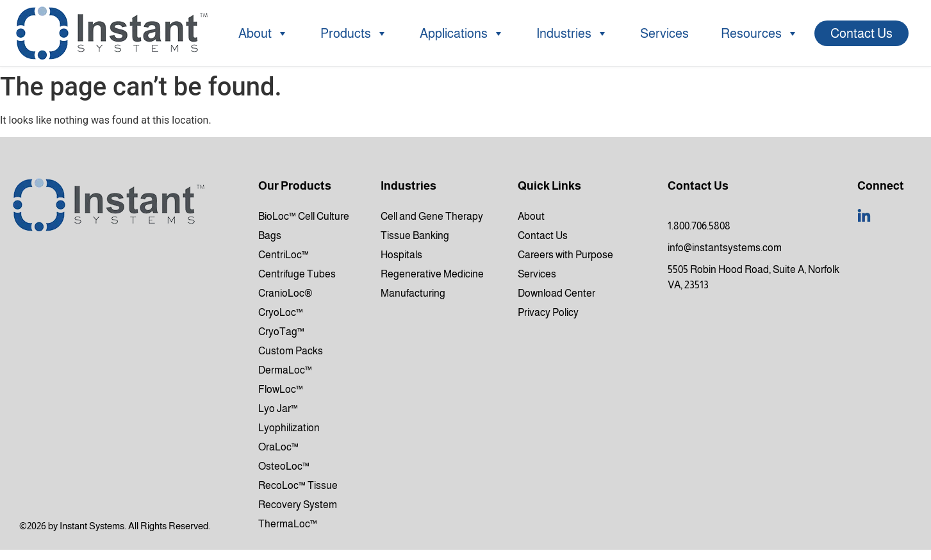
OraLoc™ (278, 447)
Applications (462, 33)
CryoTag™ (281, 332)
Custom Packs (291, 351)
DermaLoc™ (285, 370)
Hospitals (401, 255)
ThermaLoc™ (288, 524)
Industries (572, 33)
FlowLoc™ (281, 389)
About (263, 33)
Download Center (556, 293)
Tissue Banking (415, 235)
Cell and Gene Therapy (432, 216)
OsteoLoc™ (284, 466)
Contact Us (861, 33)
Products (354, 33)
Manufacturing (413, 293)
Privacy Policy (548, 312)
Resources (760, 33)
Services (664, 33)
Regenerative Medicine (432, 274)
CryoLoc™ (281, 312)
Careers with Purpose (565, 255)
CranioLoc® (285, 293)
